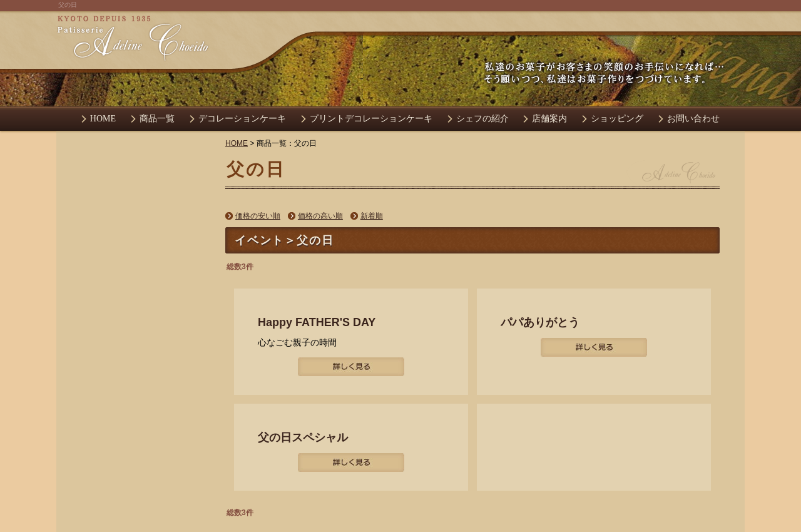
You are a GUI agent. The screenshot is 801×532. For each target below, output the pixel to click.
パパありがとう (540, 322)
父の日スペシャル (303, 437)
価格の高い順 (320, 216)
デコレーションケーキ (242, 119)
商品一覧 (157, 119)
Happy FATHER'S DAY (317, 322)
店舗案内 (549, 119)
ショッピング (617, 119)
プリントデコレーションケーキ (371, 119)
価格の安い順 (258, 216)
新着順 (372, 216)
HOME (103, 119)
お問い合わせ (693, 119)
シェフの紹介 (482, 119)
